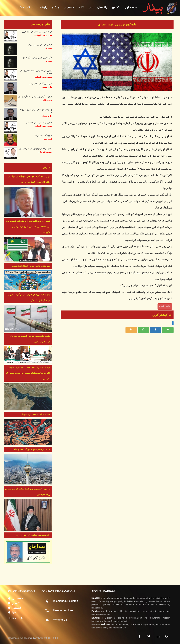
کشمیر (115, 7)
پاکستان (102, 7)
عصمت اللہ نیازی (45, 152)
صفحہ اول (131, 7)
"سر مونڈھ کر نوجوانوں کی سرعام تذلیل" (35, 149)
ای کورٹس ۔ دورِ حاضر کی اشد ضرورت (36, 32)
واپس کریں (165, 306)
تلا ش (24, 7)
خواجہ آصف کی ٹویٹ (43, 136)
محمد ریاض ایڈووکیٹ (43, 35)
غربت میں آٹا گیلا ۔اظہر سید (40, 84)
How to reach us (63, 610)
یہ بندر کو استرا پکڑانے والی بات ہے (36, 111)
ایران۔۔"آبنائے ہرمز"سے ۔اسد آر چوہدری (35, 97)
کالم (81, 7)
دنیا (90, 7)
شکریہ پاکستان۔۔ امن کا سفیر (39, 123)
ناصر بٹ (48, 48)
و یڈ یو (56, 7)
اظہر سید (48, 139)
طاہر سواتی (47, 87)
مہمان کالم (47, 100)
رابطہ (44, 7)
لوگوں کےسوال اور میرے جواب (40, 45)
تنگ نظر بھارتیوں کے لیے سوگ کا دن (37, 58)
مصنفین (69, 7)
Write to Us (60, 620)
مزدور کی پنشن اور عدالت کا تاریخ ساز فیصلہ (36, 72)
